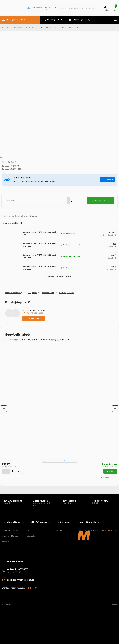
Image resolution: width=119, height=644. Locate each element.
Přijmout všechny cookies (22, 20)
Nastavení (6, 20)
